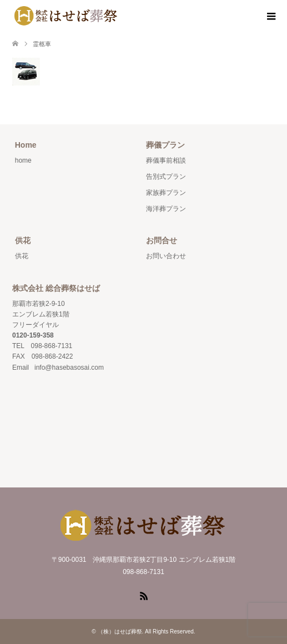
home (23, 160)
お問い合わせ (166, 256)
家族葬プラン (166, 193)
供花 (22, 256)
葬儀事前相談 (166, 160)
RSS (144, 595)
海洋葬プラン (166, 209)
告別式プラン (166, 177)
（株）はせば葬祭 (120, 632)
